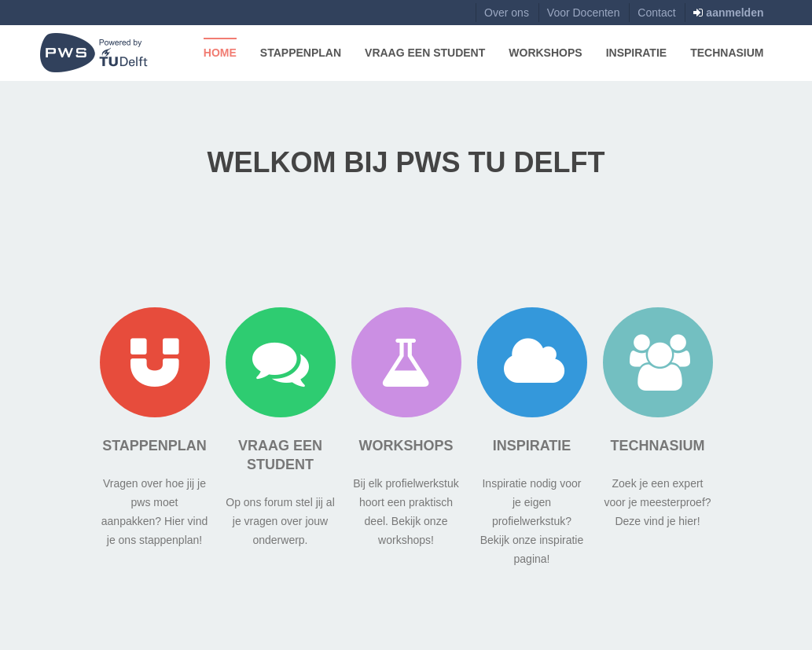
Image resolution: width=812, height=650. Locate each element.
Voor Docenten (584, 13)
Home (220, 53)
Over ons (507, 13)
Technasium (727, 53)
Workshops (545, 53)
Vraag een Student (425, 53)
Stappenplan (301, 53)
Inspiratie (637, 53)
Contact (656, 13)
